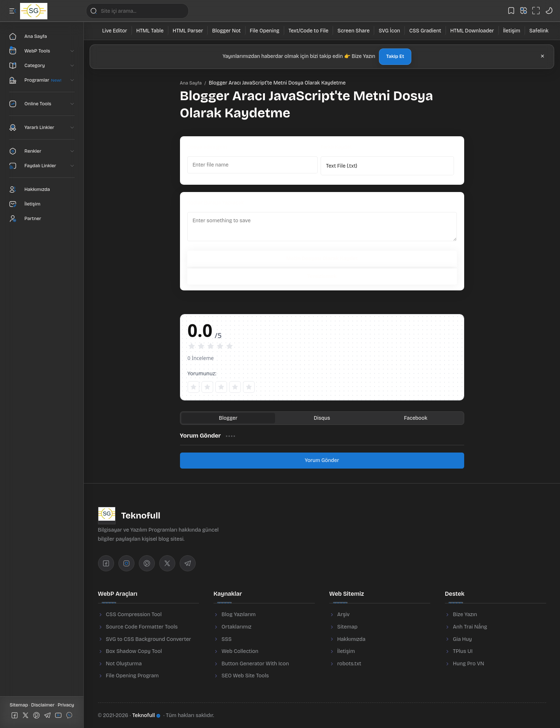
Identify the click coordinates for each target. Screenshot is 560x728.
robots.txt (349, 664)
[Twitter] (167, 563)
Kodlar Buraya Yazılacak (216, 203)
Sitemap (20, 705)
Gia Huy (462, 639)
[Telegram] (188, 563)
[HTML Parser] (188, 31)
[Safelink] (539, 31)
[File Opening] (265, 31)
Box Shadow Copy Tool (134, 651)
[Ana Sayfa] (42, 36)
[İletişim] (512, 31)
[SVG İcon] (389, 31)
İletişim (346, 651)
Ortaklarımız (236, 627)
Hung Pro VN (469, 664)
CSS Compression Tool (134, 615)
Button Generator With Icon (255, 664)
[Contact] (42, 204)
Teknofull (146, 715)
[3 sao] (221, 387)
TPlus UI (463, 651)
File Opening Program (132, 676)
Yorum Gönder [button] (322, 460)
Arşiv (344, 615)
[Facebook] (106, 563)
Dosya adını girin (207, 147)
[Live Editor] (115, 31)
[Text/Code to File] (309, 31)
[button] (13, 11)
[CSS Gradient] (425, 31)
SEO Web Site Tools (245, 676)
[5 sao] (249, 387)
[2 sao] (207, 387)
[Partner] (42, 219)
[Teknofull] (34, 11)
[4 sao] (235, 387)
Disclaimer (44, 705)
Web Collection (240, 651)
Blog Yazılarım (239, 615)
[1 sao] (193, 387)
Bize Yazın (465, 615)
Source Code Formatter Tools (142, 627)
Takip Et (395, 56)
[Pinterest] (147, 563)
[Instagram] (126, 563)
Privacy (66, 705)
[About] (42, 189)
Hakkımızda (352, 639)
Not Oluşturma (124, 664)
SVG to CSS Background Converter (149, 639)
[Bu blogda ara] (137, 11)
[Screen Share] (354, 31)
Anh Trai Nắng (470, 627)
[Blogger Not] (226, 31)
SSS (227, 639)
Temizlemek (322, 276)
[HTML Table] (150, 31)
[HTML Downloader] (472, 31)
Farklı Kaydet (336, 147)
